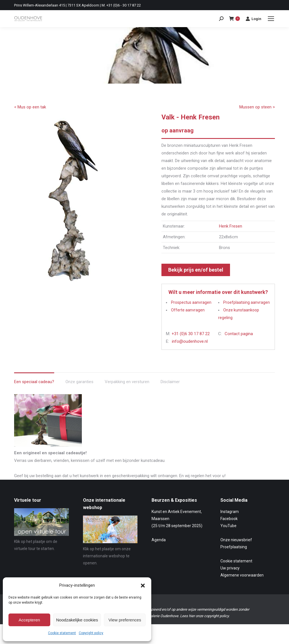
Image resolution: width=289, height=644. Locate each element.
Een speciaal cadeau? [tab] (34, 382)
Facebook (229, 519)
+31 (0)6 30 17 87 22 (191, 334)
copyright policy (216, 616)
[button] (143, 586)
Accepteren (29, 620)
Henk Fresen (231, 226)
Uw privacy (230, 568)
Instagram (230, 512)
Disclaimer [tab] (170, 382)
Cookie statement (62, 633)
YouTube (228, 526)
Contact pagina (239, 334)
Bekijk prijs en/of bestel (196, 270)
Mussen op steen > (257, 107)
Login (253, 19)
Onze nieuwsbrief (236, 540)
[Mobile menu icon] (271, 19)
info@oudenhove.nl (190, 341)
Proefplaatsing (234, 547)
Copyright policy (91, 633)
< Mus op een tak (30, 107)
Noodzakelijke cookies (77, 620)
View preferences (125, 620)
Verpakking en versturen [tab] (127, 382)
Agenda (159, 540)
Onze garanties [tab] (79, 382)
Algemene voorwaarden (242, 575)
